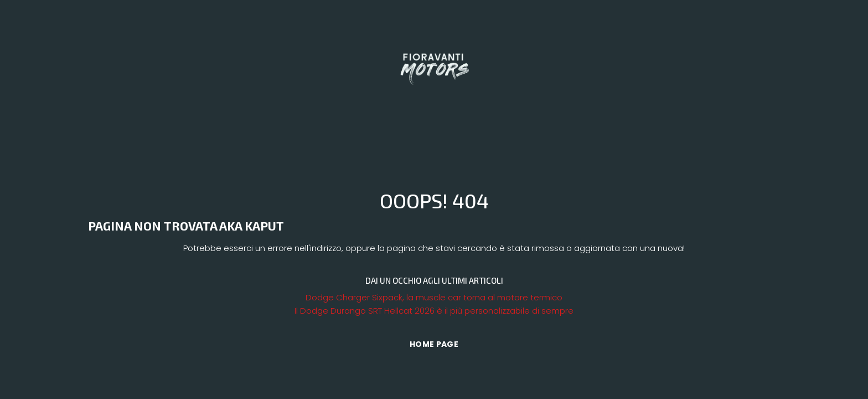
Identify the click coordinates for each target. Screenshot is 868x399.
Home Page (434, 344)
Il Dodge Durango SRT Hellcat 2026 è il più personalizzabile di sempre (434, 311)
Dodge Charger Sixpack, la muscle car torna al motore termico (434, 297)
